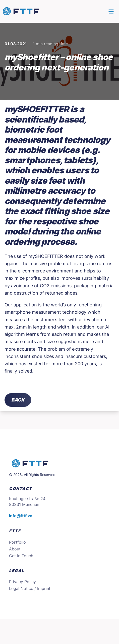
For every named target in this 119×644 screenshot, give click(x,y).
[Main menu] (111, 11)
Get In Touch (21, 556)
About (15, 549)
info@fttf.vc (21, 516)
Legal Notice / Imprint (30, 589)
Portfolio (17, 542)
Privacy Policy (22, 582)
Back (18, 400)
